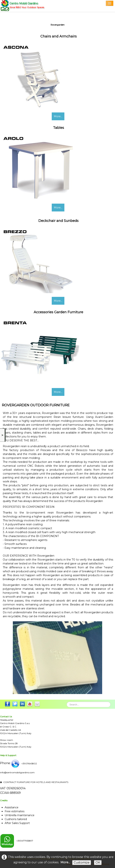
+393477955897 (17, 841)
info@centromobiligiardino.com (17, 772)
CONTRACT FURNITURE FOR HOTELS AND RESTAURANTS (34, 782)
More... (58, 116)
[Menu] (110, 3)
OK (98, 862)
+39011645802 (24, 763)
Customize (82, 862)
